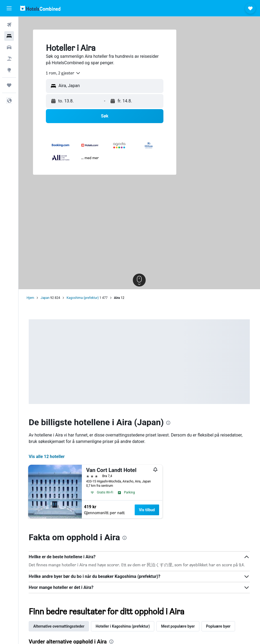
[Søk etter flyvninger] (9, 25)
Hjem (30, 298)
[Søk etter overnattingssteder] (9, 36)
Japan (45, 298)
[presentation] (168, 423)
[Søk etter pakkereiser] (9, 59)
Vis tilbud (147, 510)
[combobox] (63, 73)
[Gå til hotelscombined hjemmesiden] (40, 8)
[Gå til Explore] (9, 70)
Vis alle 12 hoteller (47, 457)
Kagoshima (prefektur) (83, 298)
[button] (9, 8)
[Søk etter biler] (9, 47)
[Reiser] (9, 85)
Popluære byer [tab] (218, 626)
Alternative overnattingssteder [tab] (59, 626)
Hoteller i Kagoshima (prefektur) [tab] (123, 626)
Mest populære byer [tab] (178, 626)
